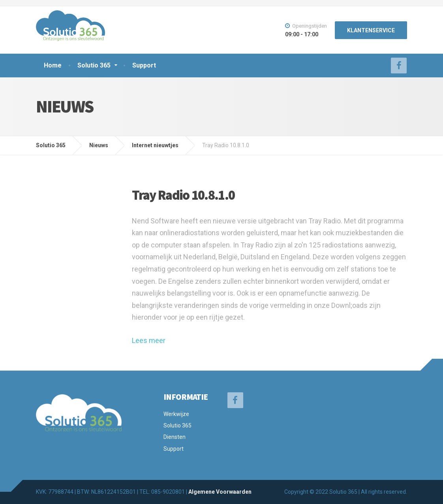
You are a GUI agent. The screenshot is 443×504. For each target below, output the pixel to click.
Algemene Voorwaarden (220, 492)
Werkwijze (176, 414)
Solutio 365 (94, 65)
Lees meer (149, 340)
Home (53, 65)
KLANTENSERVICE (371, 30)
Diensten (175, 437)
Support (144, 65)
